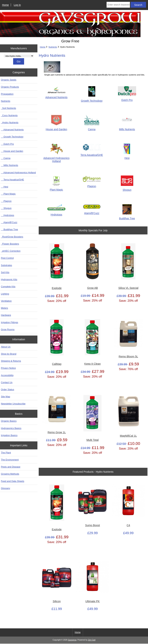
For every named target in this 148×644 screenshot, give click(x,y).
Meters (4, 308)
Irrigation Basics (9, 435)
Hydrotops (7, 215)
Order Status (7, 389)
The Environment (10, 460)
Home (5, 5)
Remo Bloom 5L (128, 356)
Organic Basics (9, 421)
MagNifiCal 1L (128, 436)
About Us (6, 347)
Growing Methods (10, 474)
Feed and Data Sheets (13, 481)
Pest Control (7, 258)
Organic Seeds (9, 80)
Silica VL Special (128, 288)
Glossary (5, 488)
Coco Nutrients (9, 115)
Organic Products (10, 87)
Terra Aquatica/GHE (13, 180)
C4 (128, 525)
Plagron (6, 201)
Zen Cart (92, 640)
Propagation (7, 94)
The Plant (6, 453)
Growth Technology (12, 137)
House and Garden (12, 151)
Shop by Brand (9, 354)
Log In (17, 5)
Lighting (5, 294)
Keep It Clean (93, 364)
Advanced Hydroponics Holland (18, 173)
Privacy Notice (8, 368)
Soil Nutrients (8, 108)
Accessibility (7, 375)
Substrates (6, 265)
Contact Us (7, 382)
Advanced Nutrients (12, 130)
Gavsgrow (72, 640)
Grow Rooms (8, 329)
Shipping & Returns (11, 361)
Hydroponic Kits (9, 279)
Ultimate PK (93, 601)
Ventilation (6, 301)
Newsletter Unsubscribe (13, 404)
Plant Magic (8, 194)
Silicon (57, 601)
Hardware (6, 315)
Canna (6, 158)
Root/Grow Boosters (12, 237)
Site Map (5, 397)
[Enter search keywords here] (118, 5)
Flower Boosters (10, 244)
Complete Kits (8, 287)
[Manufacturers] (19, 56)
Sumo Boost (93, 525)
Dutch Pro (7, 144)
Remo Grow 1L (57, 432)
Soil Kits (5, 272)
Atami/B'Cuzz (9, 222)
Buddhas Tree (9, 229)
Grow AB (93, 288)
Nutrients (53, 47)
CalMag (57, 364)
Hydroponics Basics (11, 428)
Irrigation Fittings (9, 322)
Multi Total (93, 440)
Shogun (6, 208)
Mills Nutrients (9, 165)
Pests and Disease (11, 467)
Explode (57, 288)
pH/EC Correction (11, 251)
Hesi (5, 187)
